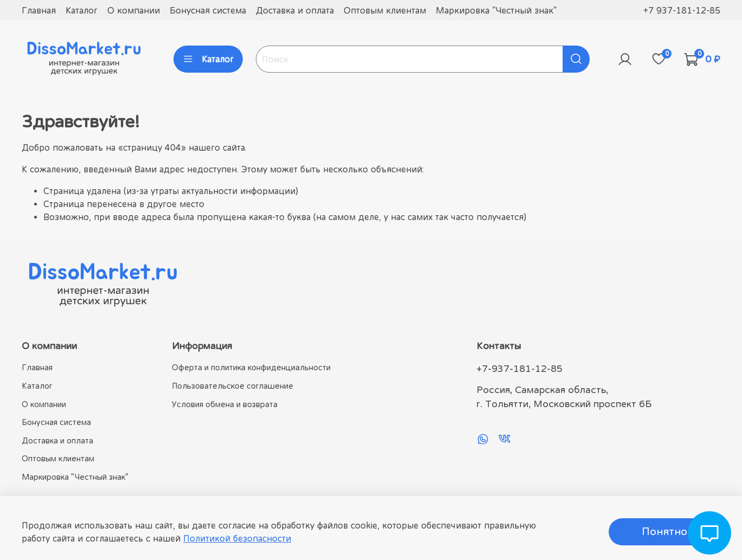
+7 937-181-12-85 (682, 10)
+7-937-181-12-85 (520, 369)
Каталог (82, 10)
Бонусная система (208, 10)
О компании (134, 10)
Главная (39, 10)
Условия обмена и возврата (225, 404)
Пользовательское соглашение (233, 386)
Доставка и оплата (295, 10)
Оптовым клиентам (385, 10)
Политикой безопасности (237, 538)
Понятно (664, 532)
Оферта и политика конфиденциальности (251, 367)
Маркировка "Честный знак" (496, 10)
